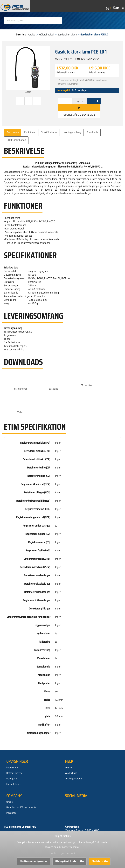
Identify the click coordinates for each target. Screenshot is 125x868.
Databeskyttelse (14, 773)
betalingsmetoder (74, 779)
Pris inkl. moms (97, 73)
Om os (10, 802)
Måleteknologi (46, 35)
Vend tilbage (71, 773)
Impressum (12, 768)
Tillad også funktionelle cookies (69, 861)
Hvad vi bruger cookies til (62, 853)
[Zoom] (28, 70)
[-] (91, 101)
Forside (31, 35)
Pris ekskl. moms (66, 73)
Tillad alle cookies (100, 861)
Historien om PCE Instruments (21, 807)
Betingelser (12, 779)
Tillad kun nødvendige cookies (33, 861)
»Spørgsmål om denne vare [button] (79, 115)
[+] (97, 101)
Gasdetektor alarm (67, 35)
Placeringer (12, 813)
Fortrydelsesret (14, 784)
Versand (69, 768)
